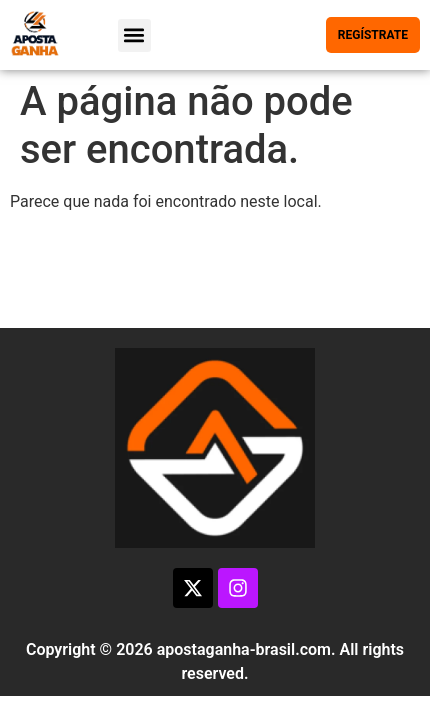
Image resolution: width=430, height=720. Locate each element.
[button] (134, 35)
